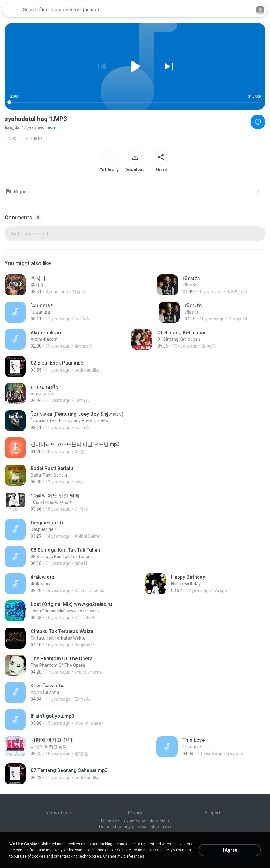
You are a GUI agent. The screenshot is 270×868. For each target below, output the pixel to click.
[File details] (53, 285)
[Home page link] (12, 10)
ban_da (12, 127)
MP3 (12, 139)
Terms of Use (58, 813)
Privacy (135, 813)
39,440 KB (34, 139)
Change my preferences (124, 856)
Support (212, 813)
